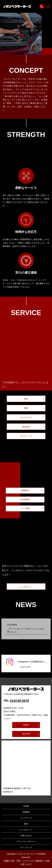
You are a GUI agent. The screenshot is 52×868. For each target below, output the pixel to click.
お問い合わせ (26, 836)
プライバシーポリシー (26, 841)
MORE (26, 725)
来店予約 (26, 734)
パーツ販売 (25, 508)
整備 (26, 408)
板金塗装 (26, 427)
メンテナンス (26, 818)
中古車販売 (25, 499)
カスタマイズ (26, 417)
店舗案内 (26, 812)
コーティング (26, 436)
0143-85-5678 (19, 701)
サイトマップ (26, 847)
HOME (26, 806)
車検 (26, 399)
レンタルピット (26, 587)
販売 (26, 824)
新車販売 (25, 490)
